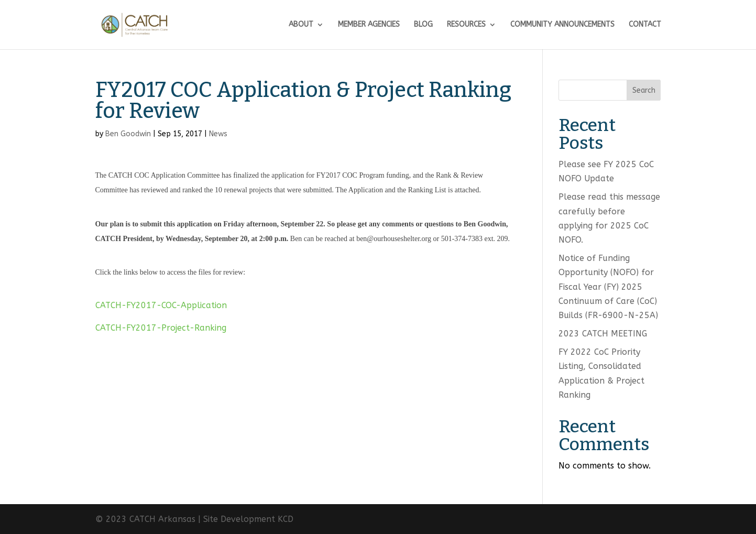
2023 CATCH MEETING (603, 334)
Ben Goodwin (128, 134)
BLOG (423, 25)
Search (644, 90)
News (218, 134)
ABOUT (301, 25)
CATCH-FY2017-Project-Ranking (161, 328)
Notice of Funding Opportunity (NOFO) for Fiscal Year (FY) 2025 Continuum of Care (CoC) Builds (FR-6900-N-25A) (608, 287)
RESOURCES (466, 25)
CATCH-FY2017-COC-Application (161, 305)
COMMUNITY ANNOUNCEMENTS (562, 25)
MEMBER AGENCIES (369, 25)
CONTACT (645, 25)
